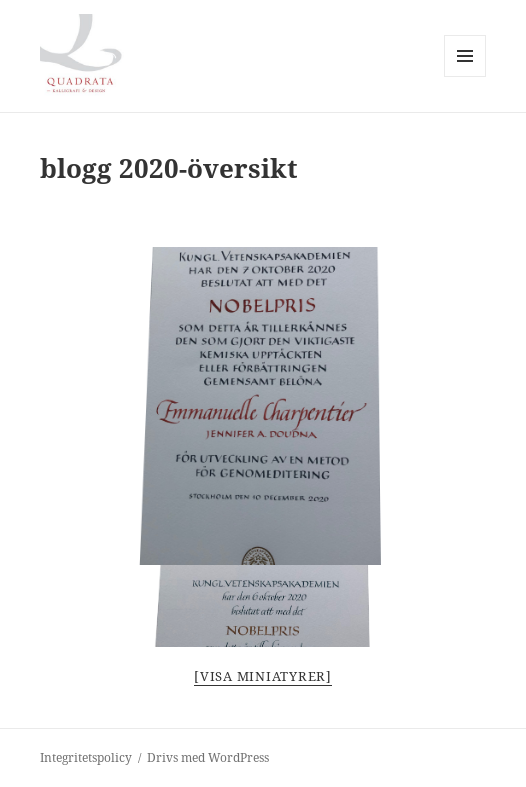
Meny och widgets (465, 76)
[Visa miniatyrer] (263, 676)
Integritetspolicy (86, 757)
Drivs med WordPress (208, 757)
